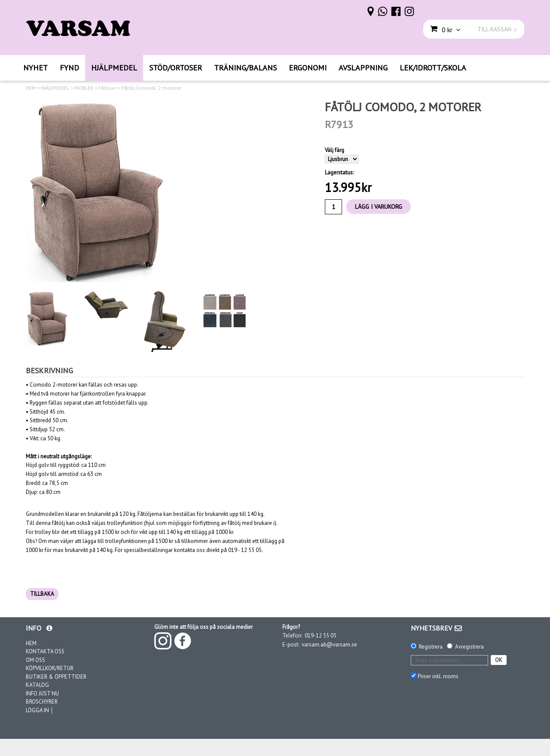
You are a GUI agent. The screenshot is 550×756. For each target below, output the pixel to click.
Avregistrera (469, 647)
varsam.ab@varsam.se (329, 645)
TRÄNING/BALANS (245, 68)
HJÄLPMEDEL (114, 68)
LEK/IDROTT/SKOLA (433, 68)
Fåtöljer (107, 88)
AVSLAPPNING (363, 68)
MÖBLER (84, 88)
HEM (31, 88)
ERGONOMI (308, 68)
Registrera (431, 647)
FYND (69, 68)
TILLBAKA (42, 594)
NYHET (35, 68)
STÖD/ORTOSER (176, 68)
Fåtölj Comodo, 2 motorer (151, 88)
